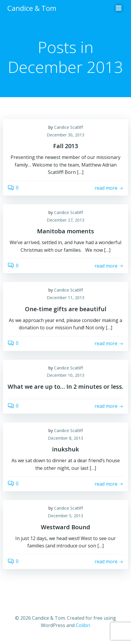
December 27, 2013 (65, 220)
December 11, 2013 (65, 298)
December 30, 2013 (65, 135)
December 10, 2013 (65, 375)
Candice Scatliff (68, 127)
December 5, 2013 (65, 516)
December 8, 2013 (65, 438)
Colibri (83, 625)
